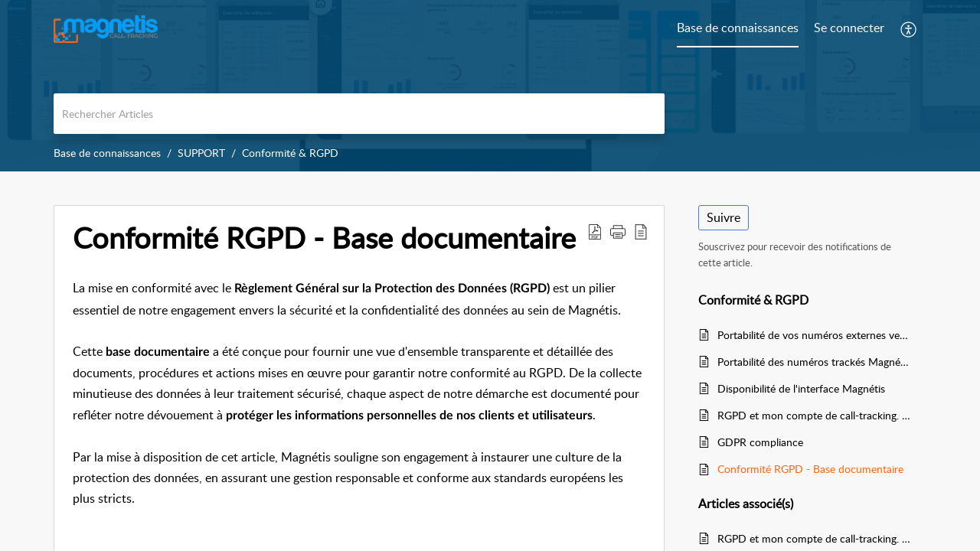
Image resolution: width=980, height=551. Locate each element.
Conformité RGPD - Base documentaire (810, 469)
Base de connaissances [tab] (738, 28)
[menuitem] (849, 29)
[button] (909, 29)
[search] (359, 114)
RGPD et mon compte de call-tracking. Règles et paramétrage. (814, 415)
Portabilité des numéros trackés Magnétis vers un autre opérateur (814, 362)
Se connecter (849, 28)
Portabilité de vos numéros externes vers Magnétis (814, 335)
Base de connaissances (107, 153)
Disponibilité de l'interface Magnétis (801, 388)
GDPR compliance (760, 442)
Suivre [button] (724, 217)
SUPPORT (201, 153)
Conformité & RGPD (290, 153)
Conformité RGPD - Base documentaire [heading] (324, 238)
